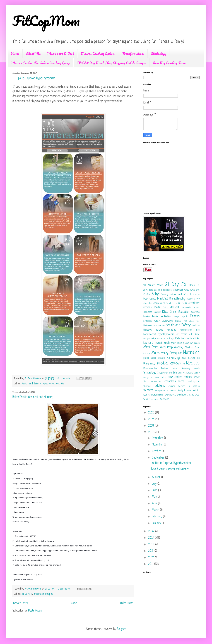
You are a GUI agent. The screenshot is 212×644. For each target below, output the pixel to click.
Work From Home (151, 399)
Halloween (148, 326)
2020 (152, 413)
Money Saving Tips (171, 353)
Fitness (195, 316)
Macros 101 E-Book (61, 53)
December (158, 438)
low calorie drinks (190, 339)
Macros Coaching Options (98, 53)
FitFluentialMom (33, 379)
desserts (187, 308)
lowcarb (159, 343)
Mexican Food (192, 348)
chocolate (148, 303)
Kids (178, 339)
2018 (152, 426)
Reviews (164, 369)
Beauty (164, 294)
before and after (179, 294)
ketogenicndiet (158, 339)
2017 (151, 432)
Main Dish (177, 343)
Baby (155, 294)
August (157, 477)
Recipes (49, 594)
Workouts (164, 399)
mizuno (147, 353)
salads (197, 369)
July (155, 484)
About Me (33, 53)
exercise (195, 312)
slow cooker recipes (180, 377)
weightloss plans (186, 395)
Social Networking (152, 382)
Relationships (150, 368)
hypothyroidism (166, 334)
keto (191, 334)
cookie (178, 303)
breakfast (39, 594)
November (158, 445)
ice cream (182, 334)
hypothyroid (48, 384)
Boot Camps (150, 299)
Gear (157, 321)
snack (197, 377)
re (184, 364)
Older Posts (127, 603)
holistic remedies (166, 330)
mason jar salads (191, 343)
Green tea (194, 321)
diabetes (148, 312)
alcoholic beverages (163, 290)
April (155, 504)
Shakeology (159, 53)
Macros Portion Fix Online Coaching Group (41, 63)
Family (147, 317)
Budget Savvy (193, 299)
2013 (151, 551)
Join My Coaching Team (169, 63)
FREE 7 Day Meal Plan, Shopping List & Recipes (112, 63)
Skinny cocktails (185, 373)
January (157, 523)
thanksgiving (193, 382)
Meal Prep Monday (172, 348)
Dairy (165, 308)
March (156, 510)
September (159, 458)
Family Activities (162, 317)
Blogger (121, 629)
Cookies (185, 303)
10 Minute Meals (153, 285)
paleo (146, 358)
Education (184, 312)
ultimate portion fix (179, 386)
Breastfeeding (177, 299)
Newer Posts (21, 603)
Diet (165, 312)
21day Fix (194, 285)
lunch (167, 343)
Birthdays (195, 295)
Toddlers (159, 386)
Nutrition (60, 384)
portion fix (194, 358)
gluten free (181, 321)
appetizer (178, 290)
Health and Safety (31, 384)
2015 (151, 538)
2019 (151, 419)
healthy (196, 326)
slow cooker (161, 377)
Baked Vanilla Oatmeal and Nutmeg (33, 397)
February (158, 517)
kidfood (171, 339)
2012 (151, 558)
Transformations (133, 53)
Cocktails (170, 303)
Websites (148, 390)
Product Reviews (169, 364)
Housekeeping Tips (190, 330)
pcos (184, 358)
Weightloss (170, 395)
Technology (170, 382)
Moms (155, 353)
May (155, 497)
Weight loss (185, 390)
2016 (151, 531)
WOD (197, 395)
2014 (151, 544)
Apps (187, 290)
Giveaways (167, 321)
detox (197, 308)
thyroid (147, 386)
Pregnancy (149, 364)
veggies (196, 386)
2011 (151, 564)
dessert (175, 308)
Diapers (157, 312)
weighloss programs (166, 390)
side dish (172, 373)
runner (175, 369)
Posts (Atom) (35, 611)
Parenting (173, 358)
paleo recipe (158, 358)
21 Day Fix (27, 594)
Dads (157, 308)
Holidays (148, 330)
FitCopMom (46, 21)
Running (186, 368)
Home (15, 53)
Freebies (148, 321)
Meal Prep (151, 347)
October (157, 451)
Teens (181, 382)
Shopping (162, 373)
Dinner (173, 312)
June (155, 490)
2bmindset (148, 290)
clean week (159, 303)
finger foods (181, 317)
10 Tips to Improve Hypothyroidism (34, 78)
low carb (148, 343)
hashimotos (159, 326)
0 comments (64, 379)
